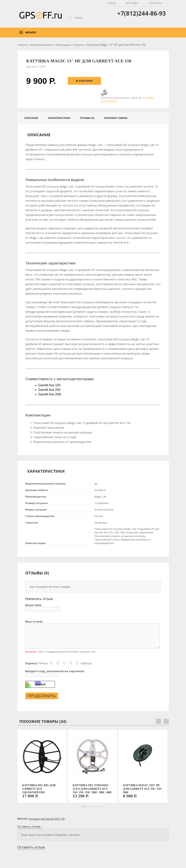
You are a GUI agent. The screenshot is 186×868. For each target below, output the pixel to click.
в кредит (148, 98)
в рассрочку (109, 101)
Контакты (156, 3)
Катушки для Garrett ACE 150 (47, 823)
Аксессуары (63, 45)
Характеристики (59, 118)
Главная (23, 45)
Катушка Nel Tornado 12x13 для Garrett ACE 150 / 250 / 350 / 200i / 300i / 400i (92, 794)
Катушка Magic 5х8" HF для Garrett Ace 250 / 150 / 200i (143, 794)
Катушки (78, 45)
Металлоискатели (42, 45)
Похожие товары (116, 118)
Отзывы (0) (87, 118)
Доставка (132, 3)
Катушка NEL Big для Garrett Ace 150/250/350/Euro (39, 794)
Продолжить (42, 701)
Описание (31, 118)
